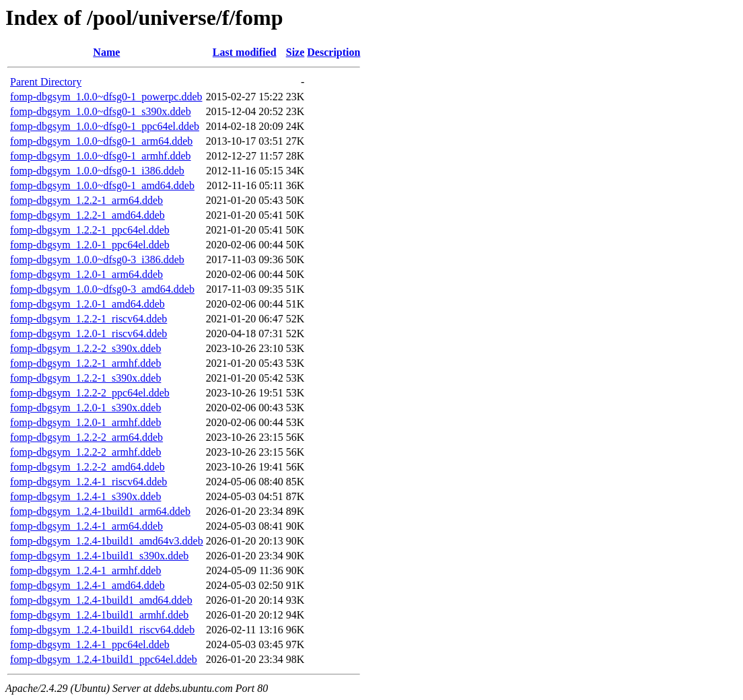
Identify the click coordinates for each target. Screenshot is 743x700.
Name (106, 52)
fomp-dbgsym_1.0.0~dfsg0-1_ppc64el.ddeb (105, 126)
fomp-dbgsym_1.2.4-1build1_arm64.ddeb (100, 511)
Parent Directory (46, 82)
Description (333, 52)
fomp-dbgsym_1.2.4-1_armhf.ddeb (85, 570)
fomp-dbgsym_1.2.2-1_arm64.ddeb (86, 200)
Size (295, 52)
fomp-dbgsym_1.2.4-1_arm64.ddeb (86, 526)
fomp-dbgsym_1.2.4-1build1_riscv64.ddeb (102, 630)
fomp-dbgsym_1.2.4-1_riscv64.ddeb (89, 482)
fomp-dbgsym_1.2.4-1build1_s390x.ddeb (99, 556)
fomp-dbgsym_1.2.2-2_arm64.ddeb (86, 437)
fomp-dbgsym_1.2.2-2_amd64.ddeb (87, 467)
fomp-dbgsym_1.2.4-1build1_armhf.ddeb (99, 615)
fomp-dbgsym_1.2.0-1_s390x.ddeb (85, 408)
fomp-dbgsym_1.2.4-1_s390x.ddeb (85, 496)
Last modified (245, 52)
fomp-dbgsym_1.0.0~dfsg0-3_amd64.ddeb (102, 289)
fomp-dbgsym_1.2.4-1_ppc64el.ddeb (90, 644)
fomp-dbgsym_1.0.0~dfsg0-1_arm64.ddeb (101, 141)
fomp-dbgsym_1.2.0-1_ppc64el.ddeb (90, 245)
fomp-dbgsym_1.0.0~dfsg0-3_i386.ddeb (97, 259)
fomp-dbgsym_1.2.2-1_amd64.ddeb (87, 215)
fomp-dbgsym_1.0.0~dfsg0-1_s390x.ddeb (101, 111)
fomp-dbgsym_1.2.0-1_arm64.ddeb (86, 274)
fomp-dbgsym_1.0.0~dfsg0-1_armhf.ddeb (101, 156)
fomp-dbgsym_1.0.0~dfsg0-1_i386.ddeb (97, 171)
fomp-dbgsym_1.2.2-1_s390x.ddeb (85, 378)
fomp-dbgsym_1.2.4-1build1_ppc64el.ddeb (104, 659)
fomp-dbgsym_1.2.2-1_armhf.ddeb (85, 363)
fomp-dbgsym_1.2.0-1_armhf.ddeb (85, 422)
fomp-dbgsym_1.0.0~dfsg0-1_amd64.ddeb (102, 185)
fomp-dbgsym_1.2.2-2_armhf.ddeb (85, 452)
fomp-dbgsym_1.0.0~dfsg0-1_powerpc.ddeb (106, 97)
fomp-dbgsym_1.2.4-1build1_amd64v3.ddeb (107, 541)
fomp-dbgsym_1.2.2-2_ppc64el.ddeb (90, 393)
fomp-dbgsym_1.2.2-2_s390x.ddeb (85, 348)
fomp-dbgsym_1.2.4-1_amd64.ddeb (87, 585)
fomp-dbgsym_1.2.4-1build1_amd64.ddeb (101, 600)
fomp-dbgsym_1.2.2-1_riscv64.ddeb (89, 319)
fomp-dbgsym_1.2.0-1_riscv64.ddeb (89, 334)
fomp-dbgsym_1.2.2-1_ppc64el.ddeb (90, 230)
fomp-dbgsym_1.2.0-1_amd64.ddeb (87, 304)
